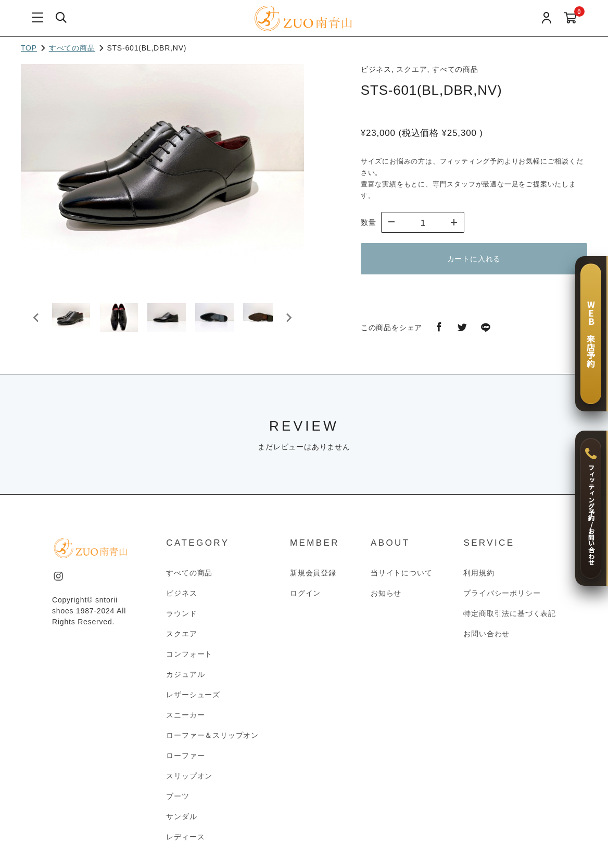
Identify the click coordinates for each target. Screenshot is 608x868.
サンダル (181, 821)
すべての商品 (72, 48)
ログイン (305, 598)
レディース (185, 841)
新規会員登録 (313, 577)
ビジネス (181, 598)
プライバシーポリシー (502, 598)
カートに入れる (474, 259)
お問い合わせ (486, 638)
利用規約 (479, 577)
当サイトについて (401, 577)
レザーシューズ (193, 699)
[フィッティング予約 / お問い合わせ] (591, 508)
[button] (73, 320)
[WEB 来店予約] (591, 334)
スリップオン (189, 781)
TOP (29, 48)
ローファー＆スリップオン (212, 740)
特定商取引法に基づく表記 (510, 618)
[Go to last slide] (36, 320)
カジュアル (185, 679)
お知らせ (386, 598)
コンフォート (189, 659)
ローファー (185, 760)
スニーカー (185, 720)
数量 (369, 222)
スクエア (181, 638)
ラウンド (181, 618)
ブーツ (178, 801)
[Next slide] (288, 320)
